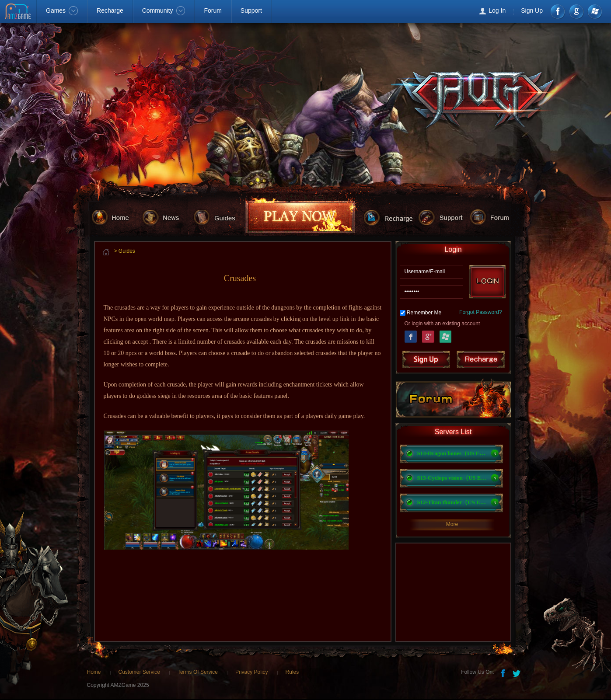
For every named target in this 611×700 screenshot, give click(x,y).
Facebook (558, 12)
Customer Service (139, 672)
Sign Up (532, 10)
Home (94, 672)
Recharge (110, 10)
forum (495, 217)
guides (219, 217)
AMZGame (19, 12)
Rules (292, 672)
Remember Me (424, 313)
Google (428, 336)
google (576, 12)
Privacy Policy (252, 672)
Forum (213, 10)
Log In (497, 10)
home (115, 217)
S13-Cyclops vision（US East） (452, 478)
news (166, 217)
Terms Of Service (198, 672)
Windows (594, 12)
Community (164, 10)
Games (62, 10)
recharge (391, 217)
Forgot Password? (480, 312)
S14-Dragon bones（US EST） (452, 453)
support (444, 217)
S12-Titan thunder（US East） (452, 502)
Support (251, 10)
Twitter (517, 672)
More (452, 524)
